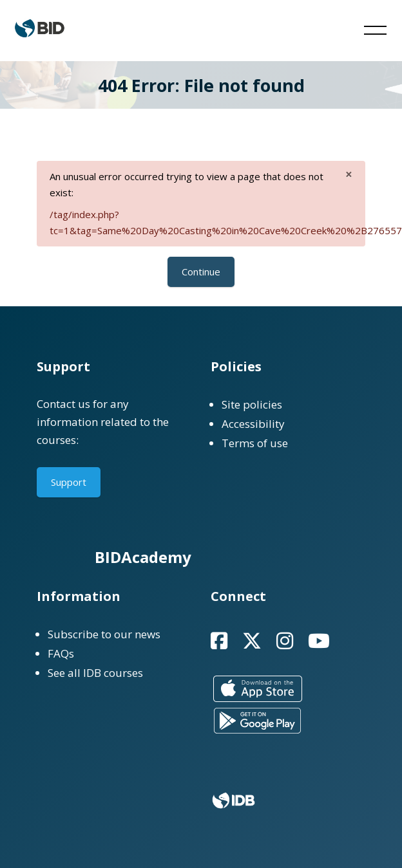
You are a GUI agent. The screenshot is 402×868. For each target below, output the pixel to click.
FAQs (61, 653)
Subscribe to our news (104, 634)
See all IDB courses (95, 673)
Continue (201, 272)
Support (69, 482)
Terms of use (255, 443)
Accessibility (253, 424)
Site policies (252, 404)
